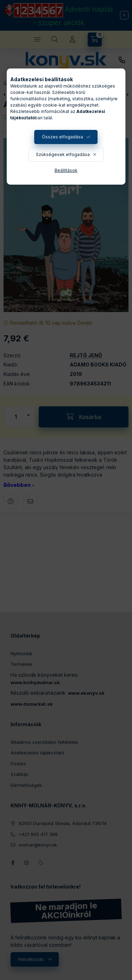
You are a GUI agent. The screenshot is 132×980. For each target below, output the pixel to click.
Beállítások (66, 170)
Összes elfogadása (62, 137)
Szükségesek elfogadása (63, 154)
